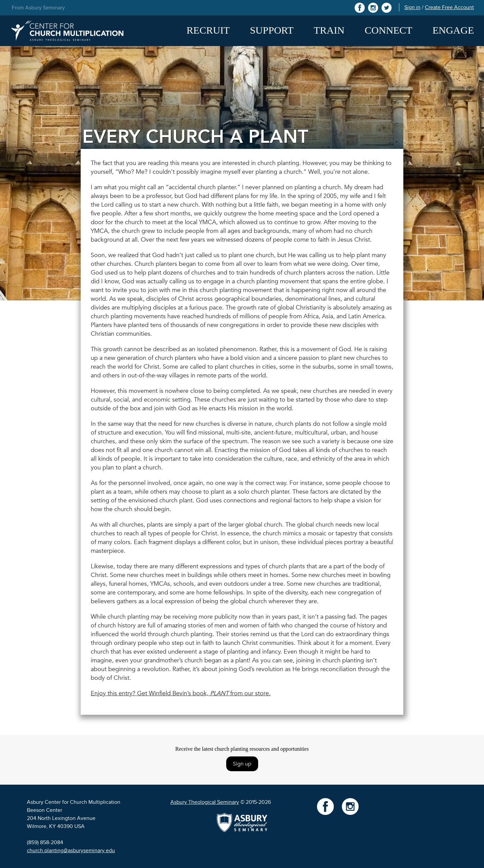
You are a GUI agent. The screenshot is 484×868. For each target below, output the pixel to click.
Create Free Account (449, 7)
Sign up (242, 764)
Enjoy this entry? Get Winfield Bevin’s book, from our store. (181, 693)
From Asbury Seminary (38, 8)
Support (272, 30)
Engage (453, 30)
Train (329, 30)
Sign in (412, 7)
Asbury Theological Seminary (205, 802)
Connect (389, 30)
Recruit (208, 30)
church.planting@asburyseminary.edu (71, 851)
